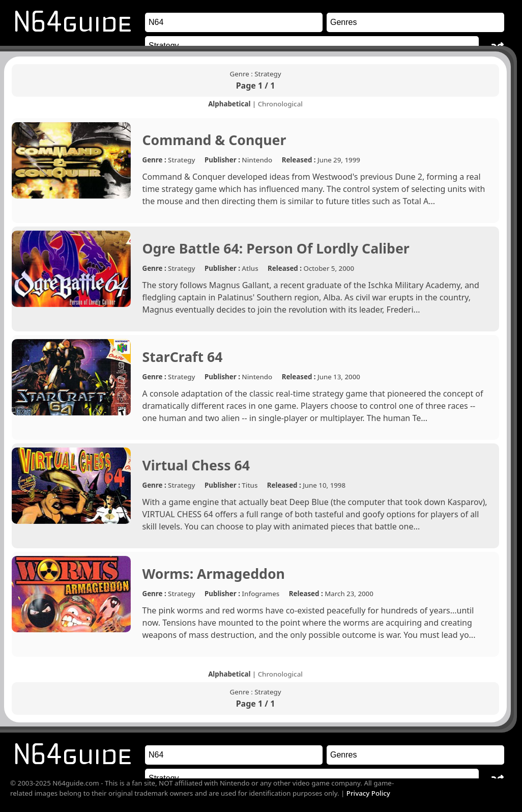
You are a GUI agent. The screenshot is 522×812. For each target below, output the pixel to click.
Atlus (250, 268)
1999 (352, 160)
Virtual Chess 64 (196, 465)
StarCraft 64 (183, 357)
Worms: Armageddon (214, 574)
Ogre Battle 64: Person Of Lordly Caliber (276, 248)
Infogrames (260, 594)
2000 (347, 268)
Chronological (280, 104)
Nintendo (257, 160)
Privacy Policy (368, 793)
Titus (250, 485)
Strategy (182, 160)
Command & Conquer (214, 140)
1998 (338, 485)
